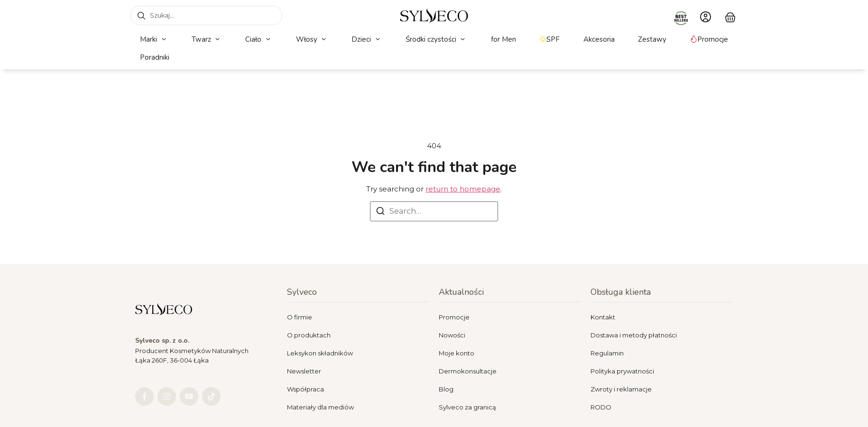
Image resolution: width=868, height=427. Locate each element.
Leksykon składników (320, 353)
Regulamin (607, 353)
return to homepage (463, 189)
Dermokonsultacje (468, 371)
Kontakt (603, 317)
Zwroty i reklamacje (621, 389)
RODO (601, 407)
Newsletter (304, 371)
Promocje (454, 317)
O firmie (300, 317)
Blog (446, 389)
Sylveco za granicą (467, 407)
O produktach (309, 335)
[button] (154, 40)
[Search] (380, 213)
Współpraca (305, 389)
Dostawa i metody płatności (634, 335)
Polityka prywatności (622, 371)
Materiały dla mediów (320, 407)
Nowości (452, 335)
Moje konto (457, 353)
